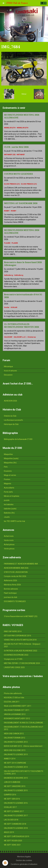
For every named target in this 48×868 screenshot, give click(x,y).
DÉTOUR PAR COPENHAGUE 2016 (18, 636)
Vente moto (9, 540)
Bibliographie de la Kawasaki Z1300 (18, 439)
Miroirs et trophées (12, 496)
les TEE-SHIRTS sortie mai (14, 521)
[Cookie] (5, 863)
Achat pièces (9, 544)
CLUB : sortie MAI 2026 (16, 147)
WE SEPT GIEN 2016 (12, 799)
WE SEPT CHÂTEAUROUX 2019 (17, 836)
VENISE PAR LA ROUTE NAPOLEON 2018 (20, 640)
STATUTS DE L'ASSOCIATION (16, 572)
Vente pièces (9, 549)
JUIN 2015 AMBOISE (12, 782)
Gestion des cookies (24, 860)
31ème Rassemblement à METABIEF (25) (21, 616)
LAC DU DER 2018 (11, 820)
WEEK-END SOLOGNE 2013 (15, 750)
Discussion (8, 375)
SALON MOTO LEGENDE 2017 (16, 816)
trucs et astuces (10, 371)
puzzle (7, 500)
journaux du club (11, 597)
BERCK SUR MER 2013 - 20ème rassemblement (23, 746)
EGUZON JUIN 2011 (12, 702)
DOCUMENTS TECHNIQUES (15, 601)
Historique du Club (11, 424)
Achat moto (9, 536)
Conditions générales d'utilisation (24, 864)
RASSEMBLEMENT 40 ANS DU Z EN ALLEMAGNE (23, 723)
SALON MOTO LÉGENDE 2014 (16, 767)
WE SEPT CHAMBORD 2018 (15, 824)
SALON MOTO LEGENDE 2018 (16, 828)
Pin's (6, 467)
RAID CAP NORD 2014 (13, 631)
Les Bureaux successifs (13, 420)
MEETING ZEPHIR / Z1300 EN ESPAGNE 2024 (22, 663)
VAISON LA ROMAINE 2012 (15, 714)
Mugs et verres (10, 475)
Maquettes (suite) (11, 458)
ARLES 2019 (9, 832)
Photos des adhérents (13, 693)
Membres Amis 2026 (12, 585)
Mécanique (8, 366)
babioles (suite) (10, 509)
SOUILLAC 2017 (10, 807)
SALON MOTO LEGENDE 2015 (16, 790)
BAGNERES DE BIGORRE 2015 (16, 778)
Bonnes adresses (11, 589)
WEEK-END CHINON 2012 (14, 734)
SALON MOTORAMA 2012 (15, 738)
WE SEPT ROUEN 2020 (13, 841)
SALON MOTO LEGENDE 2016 (16, 803)
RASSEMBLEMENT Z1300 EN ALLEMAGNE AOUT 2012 (24, 728)
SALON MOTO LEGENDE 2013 (16, 754)
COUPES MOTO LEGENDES (18, 174)
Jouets (7, 517)
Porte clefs (8, 492)
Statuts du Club (10, 416)
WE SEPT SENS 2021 (12, 845)
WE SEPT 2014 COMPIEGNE (15, 763)
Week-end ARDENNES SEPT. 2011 (18, 706)
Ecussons (8, 471)
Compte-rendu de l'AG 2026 (15, 576)
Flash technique (10, 593)
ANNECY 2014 (10, 759)
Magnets (8, 484)
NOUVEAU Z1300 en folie (14, 698)
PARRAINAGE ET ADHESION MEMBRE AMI (21, 564)
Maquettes (8, 454)
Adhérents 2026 (10, 580)
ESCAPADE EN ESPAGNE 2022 (16, 655)
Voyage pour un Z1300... (14, 659)
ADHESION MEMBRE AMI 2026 (16, 568)
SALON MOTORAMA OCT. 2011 (17, 710)
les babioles (9, 504)
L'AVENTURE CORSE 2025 (14, 667)
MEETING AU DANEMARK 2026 (21, 203)
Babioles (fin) (9, 513)
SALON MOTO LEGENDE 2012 (16, 742)
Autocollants (9, 488)
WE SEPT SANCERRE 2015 (15, 786)
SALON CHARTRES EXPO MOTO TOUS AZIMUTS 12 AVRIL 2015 (24, 772)
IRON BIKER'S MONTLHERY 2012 (17, 718)
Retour (24, 94)
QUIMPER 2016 (10, 795)
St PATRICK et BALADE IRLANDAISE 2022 (21, 651)
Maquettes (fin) (10, 463)
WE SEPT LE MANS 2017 (14, 811)
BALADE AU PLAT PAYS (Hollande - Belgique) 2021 (22, 645)
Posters (7, 479)
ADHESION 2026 (10, 401)
